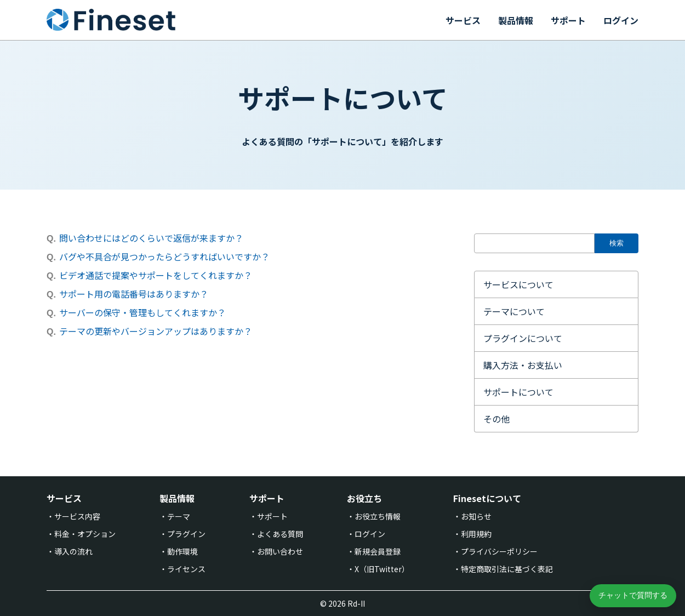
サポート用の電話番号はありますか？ (134, 294)
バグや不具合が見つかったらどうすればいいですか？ (164, 256)
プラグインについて (523, 338)
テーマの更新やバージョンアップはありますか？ (156, 331)
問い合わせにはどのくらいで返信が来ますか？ (151, 238)
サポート (568, 20)
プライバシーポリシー (499, 551)
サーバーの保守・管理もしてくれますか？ (142, 312)
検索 (616, 243)
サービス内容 (77, 516)
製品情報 (516, 20)
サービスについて (518, 284)
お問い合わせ (280, 551)
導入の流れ (73, 551)
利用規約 (476, 534)
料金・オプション (85, 534)
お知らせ (476, 516)
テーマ (179, 516)
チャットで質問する (633, 595)
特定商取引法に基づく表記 (507, 569)
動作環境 (182, 551)
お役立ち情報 (378, 516)
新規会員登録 (378, 551)
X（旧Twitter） (382, 569)
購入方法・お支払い (523, 365)
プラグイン (186, 534)
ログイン (621, 20)
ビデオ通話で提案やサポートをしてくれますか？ (156, 275)
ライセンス (186, 569)
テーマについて (514, 311)
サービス (463, 20)
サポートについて (518, 392)
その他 (496, 419)
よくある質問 (280, 534)
